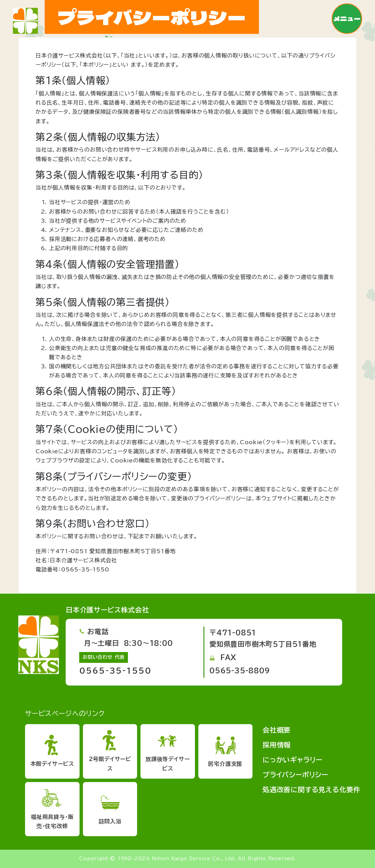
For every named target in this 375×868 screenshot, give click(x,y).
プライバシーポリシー (295, 775)
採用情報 (277, 745)
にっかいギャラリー (293, 760)
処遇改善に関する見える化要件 (312, 789)
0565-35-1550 (115, 671)
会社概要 (277, 730)
